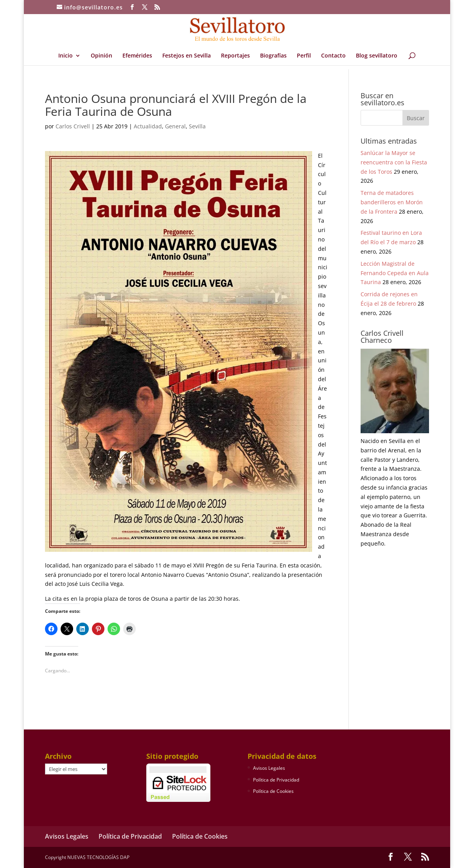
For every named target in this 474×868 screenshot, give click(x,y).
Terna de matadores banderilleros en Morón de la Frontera (392, 202)
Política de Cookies (273, 791)
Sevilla (197, 126)
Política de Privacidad (276, 780)
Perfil (304, 56)
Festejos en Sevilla (187, 56)
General (175, 126)
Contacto (333, 56)
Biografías (273, 56)
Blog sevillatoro (377, 56)
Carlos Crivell (73, 126)
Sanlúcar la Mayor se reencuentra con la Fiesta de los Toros (394, 162)
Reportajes (235, 56)
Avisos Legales (269, 768)
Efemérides (137, 56)
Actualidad (148, 126)
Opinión (101, 56)
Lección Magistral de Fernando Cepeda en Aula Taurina (395, 273)
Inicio (66, 56)
